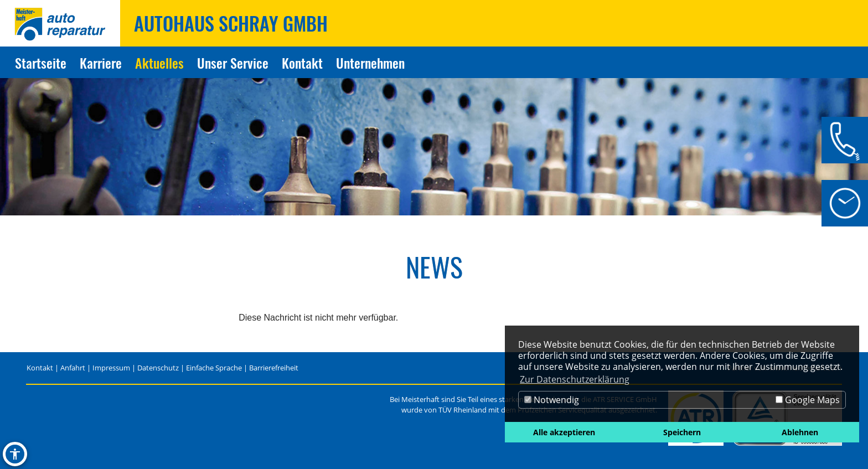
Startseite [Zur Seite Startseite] (41, 63)
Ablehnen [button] (800, 432)
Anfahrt (73, 368)
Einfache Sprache (214, 368)
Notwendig (552, 400)
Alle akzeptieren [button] (564, 432)
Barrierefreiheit (274, 368)
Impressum (111, 368)
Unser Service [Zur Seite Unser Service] (233, 63)
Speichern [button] (682, 432)
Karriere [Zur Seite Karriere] (101, 63)
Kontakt (40, 368)
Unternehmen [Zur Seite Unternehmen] (370, 63)
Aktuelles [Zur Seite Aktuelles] (159, 63)
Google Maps (808, 400)
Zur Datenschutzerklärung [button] (575, 379)
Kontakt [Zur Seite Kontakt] (302, 63)
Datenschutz (158, 368)
